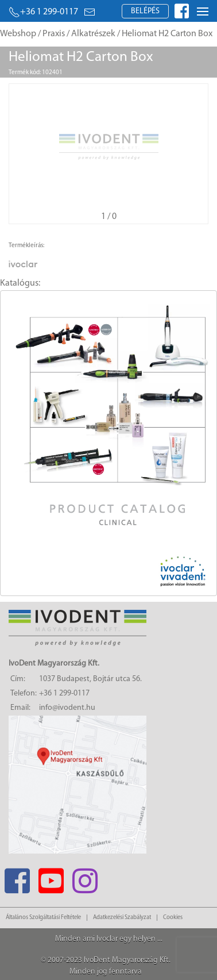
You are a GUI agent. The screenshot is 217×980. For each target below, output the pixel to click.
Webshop (18, 34)
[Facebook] (17, 877)
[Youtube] (51, 877)
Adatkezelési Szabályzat (122, 918)
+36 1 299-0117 (43, 12)
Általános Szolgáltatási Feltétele (43, 918)
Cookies (173, 918)
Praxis (54, 34)
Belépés (145, 11)
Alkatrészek (93, 34)
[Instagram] (85, 877)
